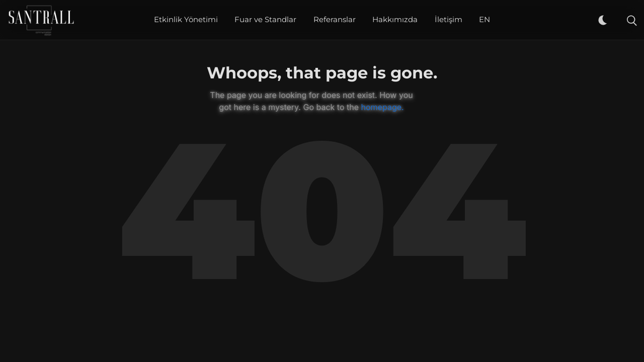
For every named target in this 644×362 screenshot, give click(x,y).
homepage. (383, 107)
